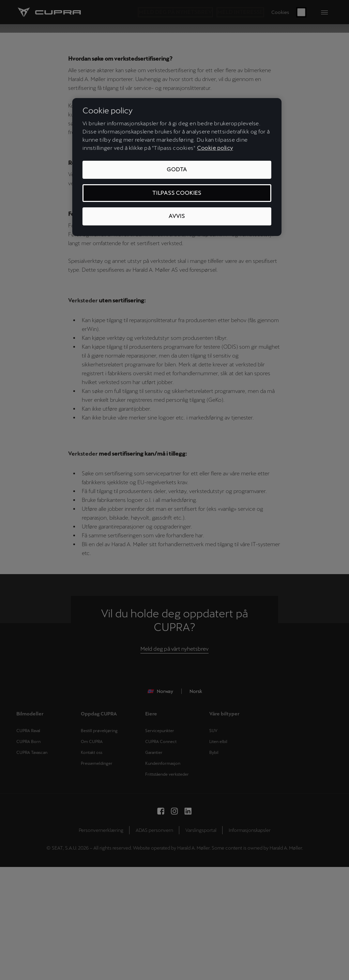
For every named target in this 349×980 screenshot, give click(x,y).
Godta (177, 169)
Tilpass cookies (177, 193)
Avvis (177, 216)
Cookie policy (215, 148)
